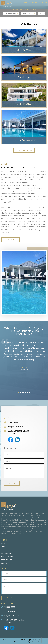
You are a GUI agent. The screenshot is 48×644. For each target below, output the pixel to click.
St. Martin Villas (24, 50)
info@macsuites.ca (16, 427)
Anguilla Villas (24, 77)
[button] (18, 393)
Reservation (6, 553)
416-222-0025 (29, 2)
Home (4, 543)
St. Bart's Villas (24, 104)
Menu (45, 6)
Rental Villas (7, 550)
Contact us (6, 563)
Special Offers (7, 557)
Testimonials (7, 560)
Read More (11, 240)
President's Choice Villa (24, 140)
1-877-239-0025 (41, 2)
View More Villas (24, 150)
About (4, 547)
